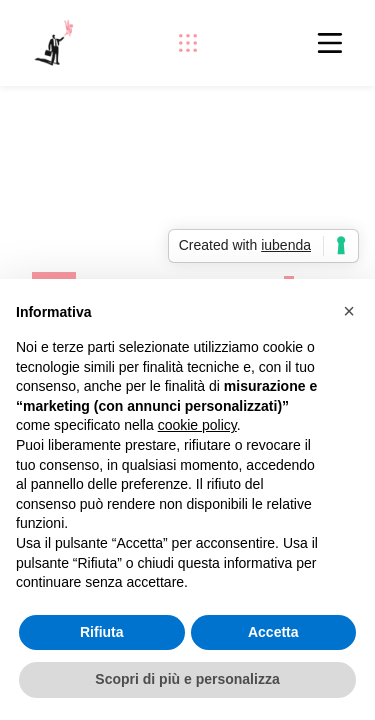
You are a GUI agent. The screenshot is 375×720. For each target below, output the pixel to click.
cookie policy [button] (197, 425)
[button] (349, 311)
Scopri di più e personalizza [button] (187, 679)
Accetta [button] (273, 632)
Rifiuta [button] (102, 632)
